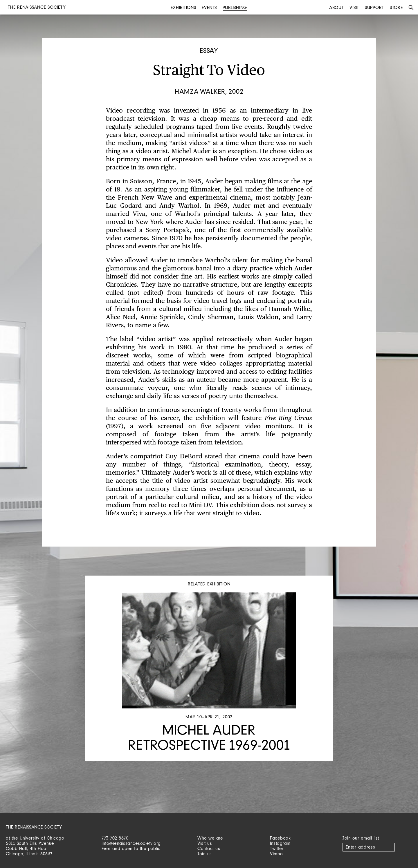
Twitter (277, 848)
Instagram (280, 843)
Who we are (210, 838)
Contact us (209, 848)
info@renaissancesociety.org (131, 843)
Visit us (205, 843)
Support (374, 7)
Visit (354, 7)
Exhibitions (183, 7)
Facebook (280, 838)
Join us (205, 854)
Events (209, 7)
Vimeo (276, 854)
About (337, 7)
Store (396, 7)
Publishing (235, 7)
